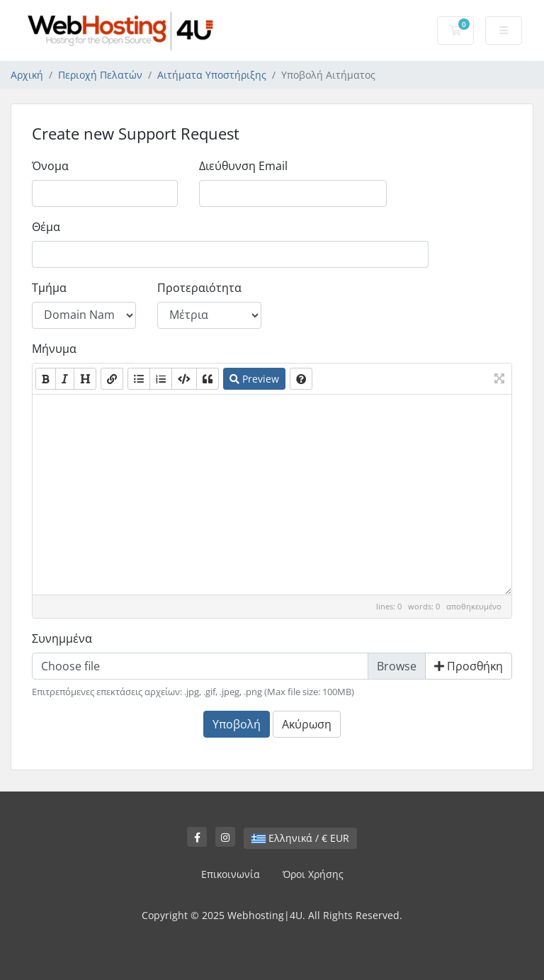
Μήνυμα (54, 349)
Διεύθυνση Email (243, 166)
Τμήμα (49, 288)
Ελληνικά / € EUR (300, 838)
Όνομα (50, 166)
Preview (254, 379)
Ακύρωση (307, 724)
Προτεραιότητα (199, 288)
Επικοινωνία (231, 874)
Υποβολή (237, 724)
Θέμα (46, 227)
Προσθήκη (469, 666)
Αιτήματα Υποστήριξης (212, 75)
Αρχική (27, 75)
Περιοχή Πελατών (100, 75)
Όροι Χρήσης (313, 874)
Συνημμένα (62, 638)
